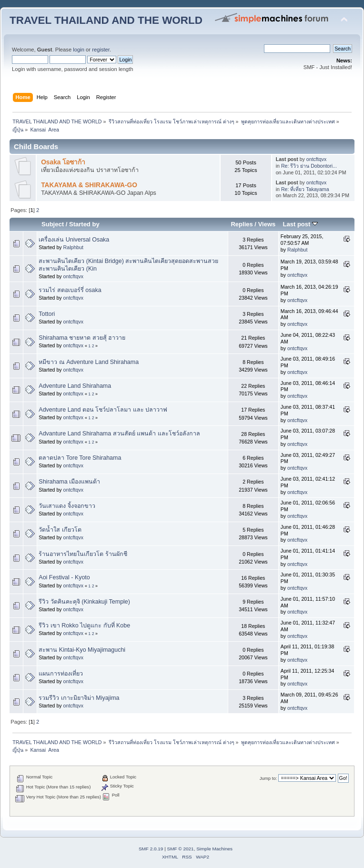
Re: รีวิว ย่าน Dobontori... (309, 166)
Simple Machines (214, 849)
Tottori (47, 314)
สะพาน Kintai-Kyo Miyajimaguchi (82, 650)
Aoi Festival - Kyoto (64, 577)
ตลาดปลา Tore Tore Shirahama (80, 458)
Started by (84, 224)
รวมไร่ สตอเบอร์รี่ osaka (70, 290)
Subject (53, 224)
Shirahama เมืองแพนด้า (69, 482)
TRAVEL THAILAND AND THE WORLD (106, 20)
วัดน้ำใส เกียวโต (60, 530)
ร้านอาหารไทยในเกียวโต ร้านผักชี (83, 554)
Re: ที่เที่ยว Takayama (305, 189)
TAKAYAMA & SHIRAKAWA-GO (89, 185)
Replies (242, 224)
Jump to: (268, 778)
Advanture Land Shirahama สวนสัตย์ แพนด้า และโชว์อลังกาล (119, 434)
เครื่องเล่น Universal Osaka (74, 240)
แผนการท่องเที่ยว (61, 674)
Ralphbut (73, 247)
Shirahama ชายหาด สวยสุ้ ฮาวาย (82, 338)
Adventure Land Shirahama (75, 386)
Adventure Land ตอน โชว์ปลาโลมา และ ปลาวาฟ (103, 410)
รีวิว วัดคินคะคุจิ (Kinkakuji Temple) (84, 602)
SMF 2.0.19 (151, 849)
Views (267, 224)
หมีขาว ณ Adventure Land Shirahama (89, 362)
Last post (300, 224)
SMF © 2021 (181, 849)
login (79, 50)
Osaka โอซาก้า (63, 162)
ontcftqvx (316, 159)
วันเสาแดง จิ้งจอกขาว (67, 506)
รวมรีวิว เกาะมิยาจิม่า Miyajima (79, 698)
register (101, 50)
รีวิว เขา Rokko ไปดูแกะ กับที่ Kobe (84, 626)
